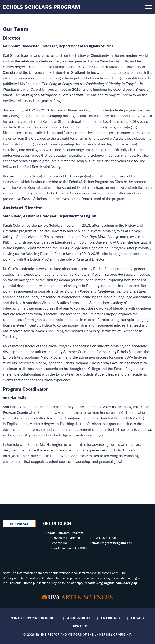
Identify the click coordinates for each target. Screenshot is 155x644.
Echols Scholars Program (41, 7)
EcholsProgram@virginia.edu (111, 543)
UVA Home (81, 626)
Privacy (138, 618)
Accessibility (79, 618)
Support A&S (19, 523)
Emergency (111, 618)
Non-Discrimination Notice (34, 618)
